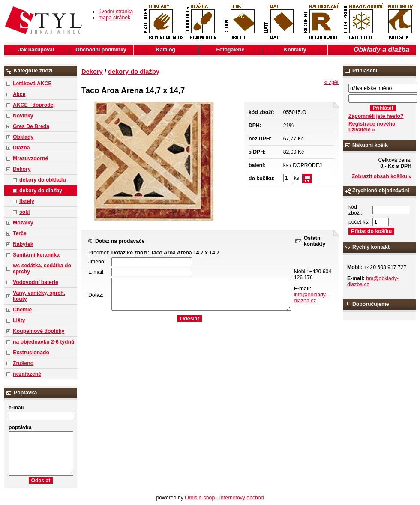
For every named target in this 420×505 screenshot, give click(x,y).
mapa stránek (114, 18)
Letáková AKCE (32, 84)
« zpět (331, 82)
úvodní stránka (116, 12)
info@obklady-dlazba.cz (311, 298)
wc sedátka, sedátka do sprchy (42, 269)
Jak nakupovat (36, 50)
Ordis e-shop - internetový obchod (224, 498)
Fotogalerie (231, 50)
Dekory (22, 169)
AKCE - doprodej (34, 105)
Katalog (166, 50)
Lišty (19, 320)
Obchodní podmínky (101, 50)
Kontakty (295, 50)
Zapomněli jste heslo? (376, 116)
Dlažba (21, 148)
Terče (20, 233)
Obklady (23, 137)
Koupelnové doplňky (39, 331)
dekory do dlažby (41, 191)
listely (27, 201)
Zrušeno (23, 363)
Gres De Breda (31, 126)
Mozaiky (23, 223)
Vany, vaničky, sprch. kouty (39, 296)
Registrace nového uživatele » (372, 127)
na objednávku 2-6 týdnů (43, 342)
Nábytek (23, 244)
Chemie (22, 310)
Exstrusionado (31, 353)
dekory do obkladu (43, 180)
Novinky (23, 116)
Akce (19, 94)
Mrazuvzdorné (30, 158)
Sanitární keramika (36, 255)
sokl (24, 212)
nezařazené (27, 374)
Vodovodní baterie (36, 282)
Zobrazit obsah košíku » (382, 176)
